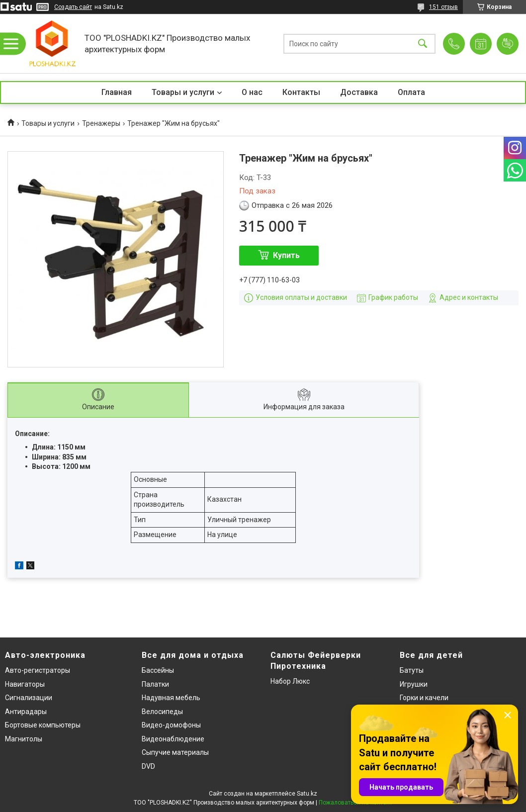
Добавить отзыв (508, 44)
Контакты (301, 92)
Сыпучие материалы (175, 752)
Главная (117, 92)
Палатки (155, 684)
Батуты (412, 670)
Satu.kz (307, 794)
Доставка (359, 92)
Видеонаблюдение (173, 739)
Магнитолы (24, 739)
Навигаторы (25, 684)
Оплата (411, 92)
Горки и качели (424, 698)
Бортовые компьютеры (43, 725)
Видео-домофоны (171, 725)
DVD (148, 766)
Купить (286, 255)
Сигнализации (29, 698)
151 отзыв (443, 7)
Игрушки (414, 684)
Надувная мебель (171, 698)
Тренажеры (101, 123)
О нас (252, 92)
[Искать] (423, 44)
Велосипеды (162, 712)
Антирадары (26, 712)
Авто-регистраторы (38, 670)
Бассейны (158, 670)
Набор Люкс (290, 681)
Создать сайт (73, 7)
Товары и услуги (183, 92)
